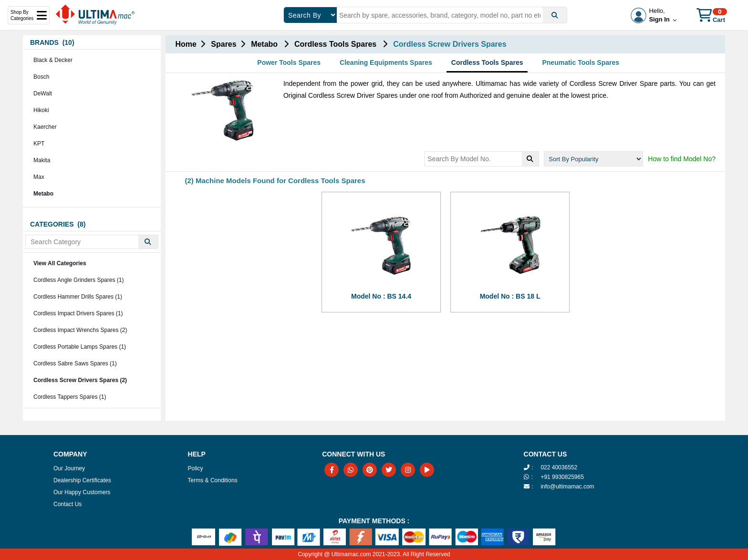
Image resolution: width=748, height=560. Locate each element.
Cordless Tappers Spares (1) (70, 397)
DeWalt (43, 93)
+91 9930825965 (562, 477)
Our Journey (69, 468)
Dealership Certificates (82, 480)
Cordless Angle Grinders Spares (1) (78, 280)
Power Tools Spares (289, 62)
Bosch (41, 77)
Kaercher (45, 127)
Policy (196, 468)
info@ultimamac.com (567, 487)
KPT (39, 144)
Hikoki (41, 110)
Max (39, 177)
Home (186, 44)
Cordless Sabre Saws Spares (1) (75, 363)
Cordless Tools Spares (487, 62)
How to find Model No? (682, 159)
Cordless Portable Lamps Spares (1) (80, 347)
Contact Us (68, 504)
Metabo (43, 194)
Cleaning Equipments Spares (386, 62)
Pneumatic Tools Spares (581, 62)
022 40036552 (559, 467)
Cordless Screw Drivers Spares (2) (80, 380)
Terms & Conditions (213, 480)
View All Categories (60, 263)
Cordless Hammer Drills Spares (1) (78, 297)
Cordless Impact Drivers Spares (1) (78, 313)
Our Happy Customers (82, 492)
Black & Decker (53, 60)
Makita (42, 160)
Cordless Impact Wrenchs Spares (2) (80, 330)
